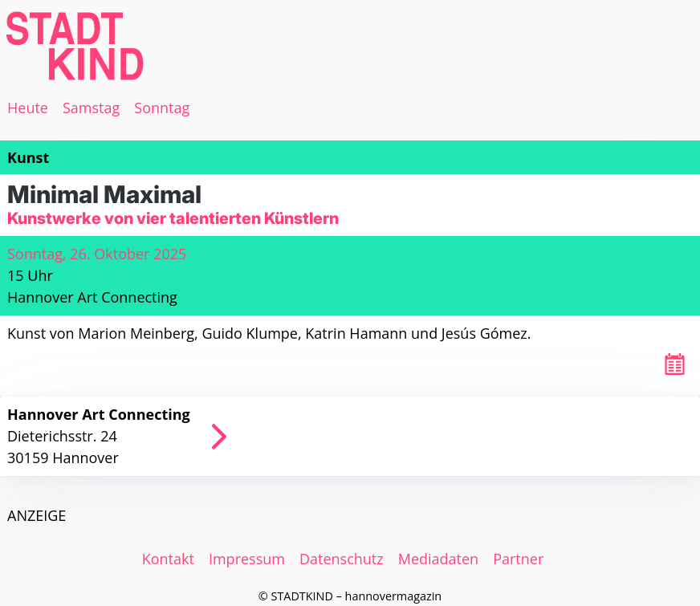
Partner (518, 559)
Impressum (247, 559)
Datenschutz (342, 559)
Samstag (91, 108)
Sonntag (162, 108)
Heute (28, 108)
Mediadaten (438, 559)
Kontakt (168, 559)
